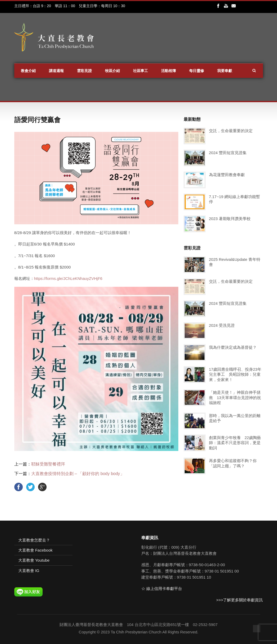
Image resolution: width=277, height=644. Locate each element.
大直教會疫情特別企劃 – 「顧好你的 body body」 (78, 474)
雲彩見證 (84, 71)
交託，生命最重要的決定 (231, 131)
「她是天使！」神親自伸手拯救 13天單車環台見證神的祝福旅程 (235, 397)
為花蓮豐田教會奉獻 (227, 175)
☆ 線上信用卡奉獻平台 (162, 589)
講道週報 (56, 71)
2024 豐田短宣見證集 (228, 153)
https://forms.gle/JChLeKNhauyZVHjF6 (68, 278)
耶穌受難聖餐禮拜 (48, 464)
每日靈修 (197, 71)
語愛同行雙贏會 (37, 120)
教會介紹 (28, 71)
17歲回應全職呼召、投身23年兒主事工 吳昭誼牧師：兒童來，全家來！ (235, 374)
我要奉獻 (225, 71)
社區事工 (140, 71)
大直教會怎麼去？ (34, 540)
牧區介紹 (112, 71)
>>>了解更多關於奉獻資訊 (239, 600)
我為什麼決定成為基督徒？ (233, 347)
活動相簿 (169, 71)
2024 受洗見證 (222, 325)
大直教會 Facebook (35, 550)
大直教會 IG (29, 571)
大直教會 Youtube (34, 560)
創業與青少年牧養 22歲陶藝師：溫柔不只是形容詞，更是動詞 (235, 443)
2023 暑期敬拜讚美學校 (230, 219)
